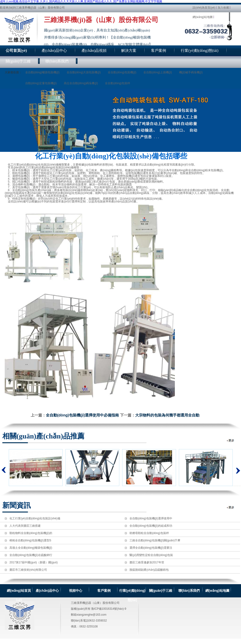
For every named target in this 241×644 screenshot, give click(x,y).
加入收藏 (223, 8)
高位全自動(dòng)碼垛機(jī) (81, 83)
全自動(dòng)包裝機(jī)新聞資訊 (231, 507)
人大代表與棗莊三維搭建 (25, 526)
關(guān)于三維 (161, 591)
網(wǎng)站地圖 (203, 17)
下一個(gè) (237, 468)
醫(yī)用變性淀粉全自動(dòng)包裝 (151, 555)
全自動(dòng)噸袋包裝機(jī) (42, 72)
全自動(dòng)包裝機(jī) (122, 72)
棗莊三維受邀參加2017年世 (147, 562)
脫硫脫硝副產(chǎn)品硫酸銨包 (149, 570)
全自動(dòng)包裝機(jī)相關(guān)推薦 (231, 440)
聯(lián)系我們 (189, 591)
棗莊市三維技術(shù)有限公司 (28, 570)
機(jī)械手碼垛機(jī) (191, 72)
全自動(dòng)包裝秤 (118, 83)
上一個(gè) (4, 470)
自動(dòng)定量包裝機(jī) (41, 83)
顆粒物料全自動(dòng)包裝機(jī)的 (31, 533)
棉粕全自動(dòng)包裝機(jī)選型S (30, 540)
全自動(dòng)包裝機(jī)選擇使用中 (151, 518)
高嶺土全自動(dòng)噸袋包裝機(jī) (31, 548)
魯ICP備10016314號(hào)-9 (109, 609)
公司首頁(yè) (16, 50)
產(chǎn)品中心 (47, 591)
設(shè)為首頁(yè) (204, 8)
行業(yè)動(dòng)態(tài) (132, 591)
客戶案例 (104, 591)
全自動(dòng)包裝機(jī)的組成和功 (151, 526)
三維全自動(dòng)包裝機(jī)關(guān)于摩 (155, 540)
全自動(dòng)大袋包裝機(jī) (84, 72)
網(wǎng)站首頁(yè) (19, 591)
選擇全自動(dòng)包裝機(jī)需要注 (151, 548)
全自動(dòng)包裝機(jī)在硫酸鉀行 (31, 555)
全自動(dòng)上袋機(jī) (158, 72)
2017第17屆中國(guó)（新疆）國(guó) (34, 562)
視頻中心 (76, 591)
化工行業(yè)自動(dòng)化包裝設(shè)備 (35, 518)
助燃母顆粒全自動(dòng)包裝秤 (149, 533)
